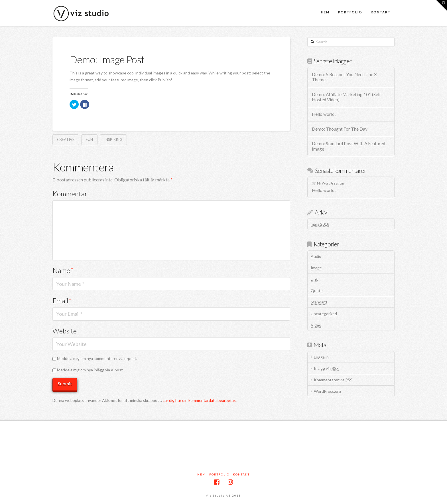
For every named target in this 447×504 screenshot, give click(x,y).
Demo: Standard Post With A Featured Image (349, 146)
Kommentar (70, 194)
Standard (319, 302)
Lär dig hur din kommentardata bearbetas (199, 400)
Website (65, 331)
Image (316, 268)
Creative (66, 139)
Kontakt (241, 474)
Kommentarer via (333, 380)
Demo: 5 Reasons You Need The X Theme (344, 77)
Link (314, 279)
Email (62, 300)
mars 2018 (320, 224)
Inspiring (113, 139)
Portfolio (219, 474)
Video (316, 325)
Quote (317, 291)
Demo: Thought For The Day (340, 129)
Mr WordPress (328, 183)
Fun (89, 139)
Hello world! (324, 114)
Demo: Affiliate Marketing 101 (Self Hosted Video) (346, 97)
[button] (442, 5)
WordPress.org (327, 391)
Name (63, 270)
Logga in (321, 357)
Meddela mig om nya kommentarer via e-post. (97, 358)
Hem (202, 474)
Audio (316, 256)
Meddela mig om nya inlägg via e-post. (90, 370)
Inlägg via (326, 368)
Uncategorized (324, 314)
